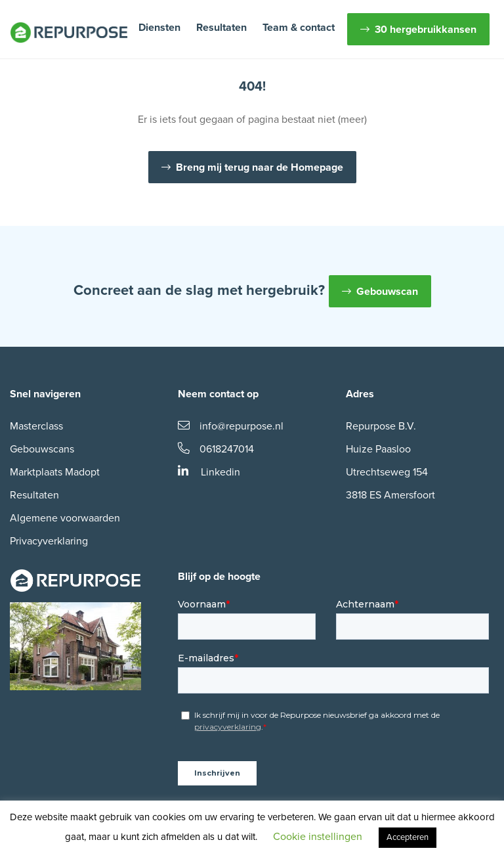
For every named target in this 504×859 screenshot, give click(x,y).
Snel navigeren (45, 394)
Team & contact (299, 28)
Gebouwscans (42, 449)
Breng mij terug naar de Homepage (260, 167)
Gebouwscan (387, 292)
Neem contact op (218, 394)
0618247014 (216, 449)
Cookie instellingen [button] (318, 837)
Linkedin (209, 472)
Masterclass (36, 426)
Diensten (159, 28)
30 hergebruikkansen (426, 30)
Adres (360, 394)
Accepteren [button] (408, 837)
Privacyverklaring (49, 541)
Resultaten (221, 28)
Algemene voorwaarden (65, 518)
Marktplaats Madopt (55, 472)
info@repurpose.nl (231, 426)
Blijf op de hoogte (219, 577)
